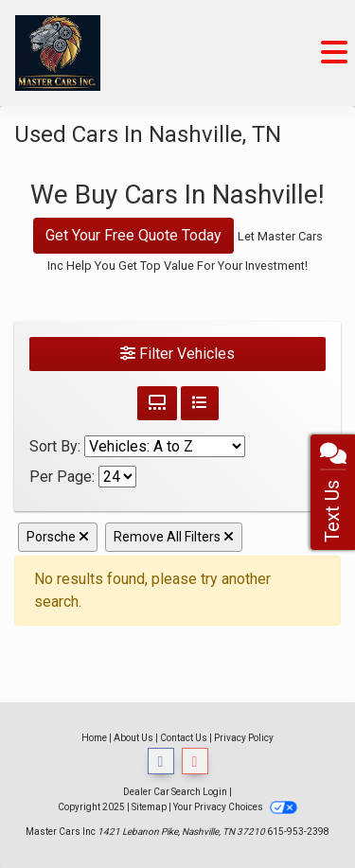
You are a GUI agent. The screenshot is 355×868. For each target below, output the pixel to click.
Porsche (58, 537)
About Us (133, 738)
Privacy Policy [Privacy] (244, 738)
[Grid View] (157, 403)
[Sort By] (165, 446)
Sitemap (149, 807)
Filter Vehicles (177, 354)
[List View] (200, 403)
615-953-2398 (298, 832)
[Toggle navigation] (334, 53)
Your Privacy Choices (235, 807)
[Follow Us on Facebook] (161, 762)
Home (94, 738)
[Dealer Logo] (58, 53)
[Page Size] (117, 477)
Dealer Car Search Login (175, 792)
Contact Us (184, 738)
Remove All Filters (174, 537)
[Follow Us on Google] (195, 762)
